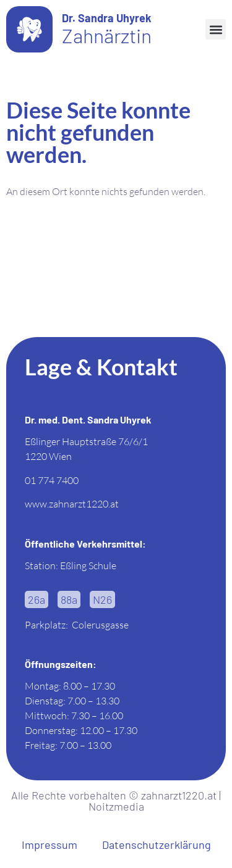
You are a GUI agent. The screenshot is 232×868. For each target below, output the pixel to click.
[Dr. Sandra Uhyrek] (29, 29)
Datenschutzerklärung (157, 845)
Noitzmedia (116, 806)
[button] (216, 29)
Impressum (49, 845)
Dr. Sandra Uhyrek (107, 18)
